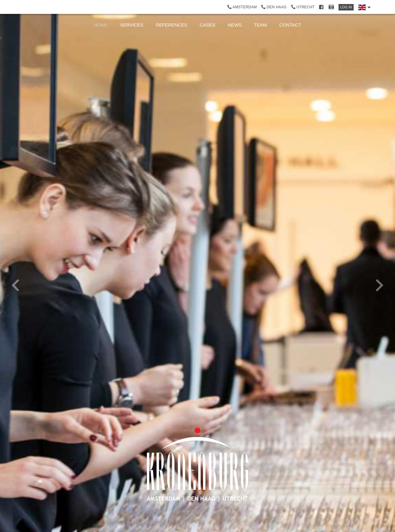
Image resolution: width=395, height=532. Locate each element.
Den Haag (274, 7)
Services (132, 25)
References (172, 25)
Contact (290, 25)
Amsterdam (242, 7)
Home (101, 25)
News (235, 25)
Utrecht (303, 7)
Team (260, 25)
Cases (208, 25)
